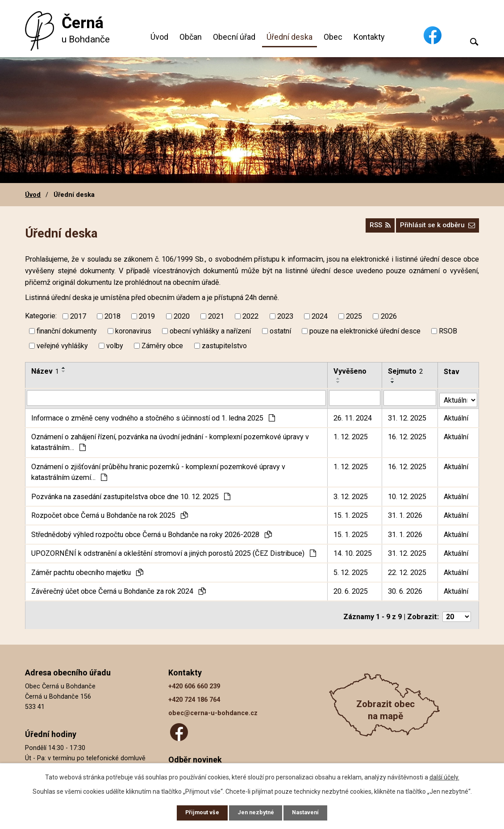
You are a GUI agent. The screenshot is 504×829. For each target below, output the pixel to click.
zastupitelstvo (224, 346)
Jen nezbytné (256, 812)
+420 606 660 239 (194, 681)
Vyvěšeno (350, 371)
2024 (320, 316)
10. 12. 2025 (408, 494)
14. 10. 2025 (353, 552)
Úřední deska (289, 37)
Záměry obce (162, 346)
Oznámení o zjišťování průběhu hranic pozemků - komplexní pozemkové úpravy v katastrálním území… (158, 470)
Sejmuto (406, 371)
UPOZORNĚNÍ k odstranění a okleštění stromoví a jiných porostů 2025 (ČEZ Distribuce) (174, 552)
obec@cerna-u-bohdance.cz (213, 708)
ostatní (280, 331)
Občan (191, 37)
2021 (216, 316)
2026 (389, 316)
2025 (354, 316)
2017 (78, 316)
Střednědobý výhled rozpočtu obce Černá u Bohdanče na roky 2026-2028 (152, 532)
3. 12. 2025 (351, 494)
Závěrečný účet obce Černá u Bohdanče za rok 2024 (119, 589)
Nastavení (310, 812)
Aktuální (456, 416)
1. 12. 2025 (351, 435)
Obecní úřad (234, 37)
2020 (182, 316)
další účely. (444, 775)
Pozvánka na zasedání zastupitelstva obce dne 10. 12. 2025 (131, 494)
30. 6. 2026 (406, 589)
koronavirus (133, 331)
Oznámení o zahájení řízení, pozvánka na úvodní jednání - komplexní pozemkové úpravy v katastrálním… (170, 440)
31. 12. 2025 (408, 416)
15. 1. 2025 (351, 514)
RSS (369, 228)
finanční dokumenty (67, 331)
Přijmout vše (198, 812)
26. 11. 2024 (353, 416)
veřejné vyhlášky (62, 346)
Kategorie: (41, 316)
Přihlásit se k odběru (434, 228)
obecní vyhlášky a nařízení (210, 331)
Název (45, 371)
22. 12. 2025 (408, 570)
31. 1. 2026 (406, 514)
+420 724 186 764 (194, 695)
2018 (112, 316)
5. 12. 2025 (351, 570)
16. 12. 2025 (408, 435)
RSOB (448, 331)
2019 (147, 316)
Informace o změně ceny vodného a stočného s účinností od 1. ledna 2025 (153, 416)
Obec (333, 37)
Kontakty (369, 37)
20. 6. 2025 (351, 589)
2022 (250, 316)
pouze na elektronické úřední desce (365, 331)
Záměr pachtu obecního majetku (87, 570)
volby (115, 346)
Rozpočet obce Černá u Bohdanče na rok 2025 (110, 514)
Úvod (159, 37)
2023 (285, 316)
